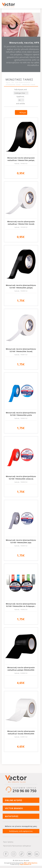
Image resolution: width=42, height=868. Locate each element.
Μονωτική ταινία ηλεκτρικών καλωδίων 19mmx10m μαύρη (21, 159)
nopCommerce (25, 864)
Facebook (6, 854)
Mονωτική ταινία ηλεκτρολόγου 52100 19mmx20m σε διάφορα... (21, 605)
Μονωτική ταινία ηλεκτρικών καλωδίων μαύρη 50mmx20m (21, 669)
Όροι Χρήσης (8, 842)
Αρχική (8, 82)
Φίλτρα (23, 112)
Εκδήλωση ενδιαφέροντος (21, 831)
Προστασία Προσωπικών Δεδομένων (17, 846)
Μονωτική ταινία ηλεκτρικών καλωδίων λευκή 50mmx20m (21, 732)
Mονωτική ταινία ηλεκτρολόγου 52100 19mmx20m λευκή (21, 350)
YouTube (29, 854)
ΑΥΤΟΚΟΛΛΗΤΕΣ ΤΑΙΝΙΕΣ (13, 85)
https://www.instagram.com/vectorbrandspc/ (14, 854)
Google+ (37, 854)
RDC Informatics (31, 863)
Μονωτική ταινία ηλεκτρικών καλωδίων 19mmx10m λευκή (21, 223)
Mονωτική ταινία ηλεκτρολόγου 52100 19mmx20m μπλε (21, 414)
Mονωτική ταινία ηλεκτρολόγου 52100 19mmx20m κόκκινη (21, 478)
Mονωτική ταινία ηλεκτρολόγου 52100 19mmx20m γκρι (21, 541)
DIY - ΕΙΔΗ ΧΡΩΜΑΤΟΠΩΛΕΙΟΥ (21, 82)
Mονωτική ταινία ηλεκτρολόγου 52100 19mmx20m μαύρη (21, 286)
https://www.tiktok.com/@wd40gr (22, 854)
